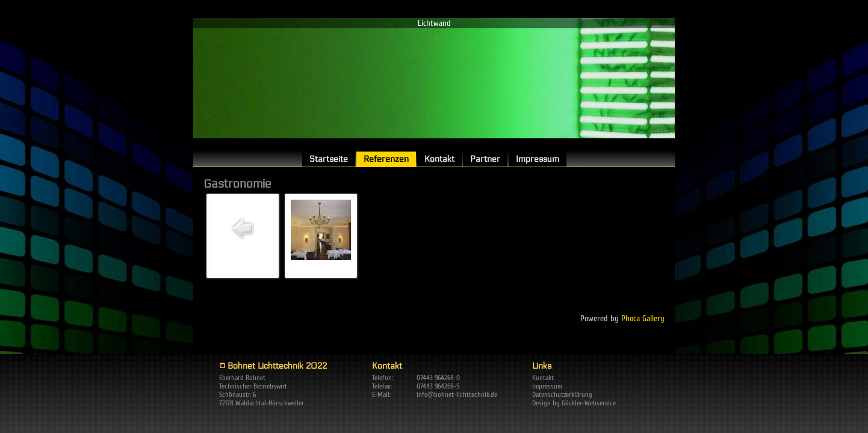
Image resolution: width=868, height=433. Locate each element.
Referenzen (386, 159)
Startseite (329, 159)
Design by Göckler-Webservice (574, 403)
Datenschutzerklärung (562, 395)
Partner (485, 159)
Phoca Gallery (643, 318)
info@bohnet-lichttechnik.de (457, 395)
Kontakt (439, 159)
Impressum (538, 159)
